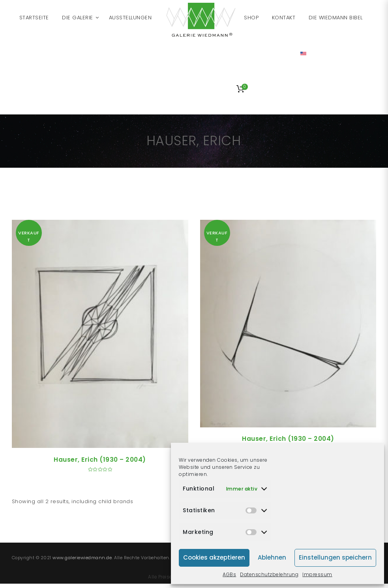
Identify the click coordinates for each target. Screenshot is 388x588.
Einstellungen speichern (335, 557)
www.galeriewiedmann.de (82, 558)
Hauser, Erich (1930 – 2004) (100, 460)
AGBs (229, 574)
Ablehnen (272, 557)
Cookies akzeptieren (214, 557)
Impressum (317, 574)
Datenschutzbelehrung (269, 574)
